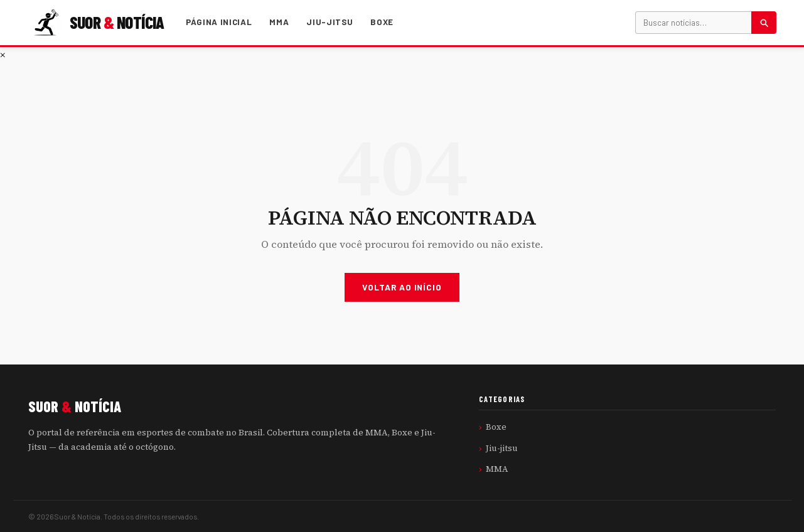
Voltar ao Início (402, 287)
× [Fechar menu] (3, 55)
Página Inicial (219, 22)
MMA (279, 22)
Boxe (382, 22)
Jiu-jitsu (330, 22)
